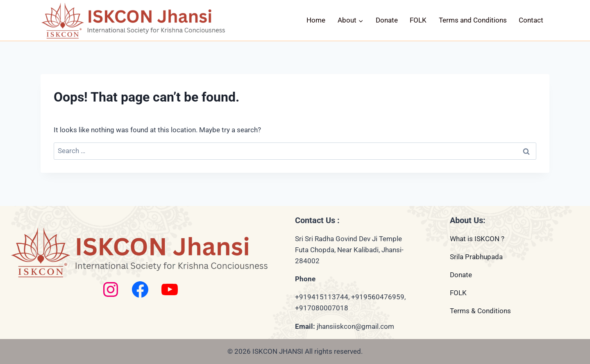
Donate (387, 20)
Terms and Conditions (473, 20)
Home (316, 20)
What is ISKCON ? (477, 239)
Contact (531, 20)
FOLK (418, 20)
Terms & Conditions (480, 311)
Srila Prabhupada (476, 257)
